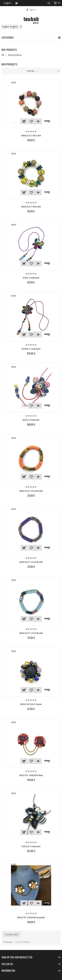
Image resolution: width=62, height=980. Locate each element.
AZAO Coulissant (31, 278)
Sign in (32, 10)
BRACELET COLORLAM (31, 491)
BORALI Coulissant (31, 349)
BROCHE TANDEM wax (31, 775)
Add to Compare (38, 121)
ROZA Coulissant (31, 420)
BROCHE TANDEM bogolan (31, 917)
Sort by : (31, 71)
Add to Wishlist (31, 121)
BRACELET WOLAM (31, 136)
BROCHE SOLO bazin (31, 704)
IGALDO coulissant (31, 846)
